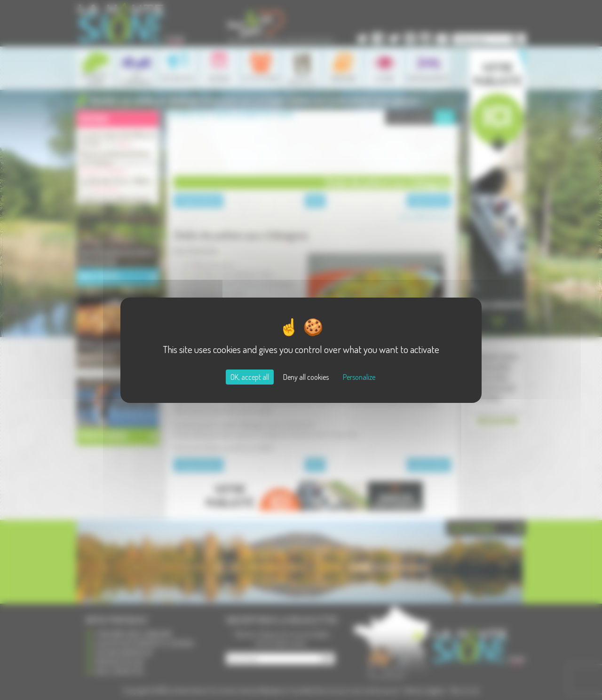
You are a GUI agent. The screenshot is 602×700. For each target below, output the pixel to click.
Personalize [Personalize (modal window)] (359, 377)
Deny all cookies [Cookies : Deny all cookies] (306, 377)
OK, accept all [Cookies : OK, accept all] (250, 377)
